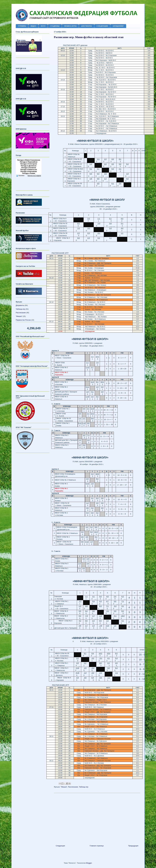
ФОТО (43, 26)
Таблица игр (84, 787)
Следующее (60, 846)
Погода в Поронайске (29, 162)
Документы (20, 305)
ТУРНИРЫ (22, 26)
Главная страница (97, 846)
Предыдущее (133, 846)
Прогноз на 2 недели (34, 176)
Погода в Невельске (29, 170)
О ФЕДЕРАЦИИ (102, 26)
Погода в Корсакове (29, 171)
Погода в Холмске (29, 168)
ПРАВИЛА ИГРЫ (70, 26)
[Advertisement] (97, 818)
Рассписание (73, 787)
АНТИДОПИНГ (118, 26)
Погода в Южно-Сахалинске (29, 160)
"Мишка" (64, 787)
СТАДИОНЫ (55, 26)
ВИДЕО (33, 26)
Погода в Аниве (29, 173)
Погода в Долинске (29, 166)
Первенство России (23, 320)
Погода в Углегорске (29, 164)
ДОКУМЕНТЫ (86, 26)
